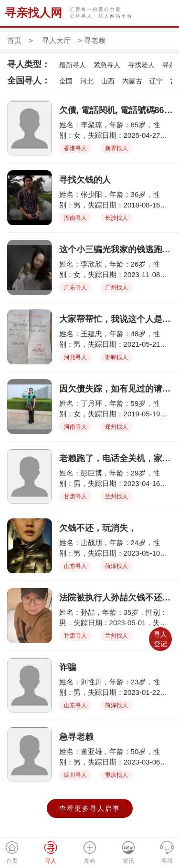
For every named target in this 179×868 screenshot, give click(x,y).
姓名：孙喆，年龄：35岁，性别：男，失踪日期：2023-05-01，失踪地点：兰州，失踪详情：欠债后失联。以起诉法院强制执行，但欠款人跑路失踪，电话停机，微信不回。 (116, 618)
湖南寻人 (75, 218)
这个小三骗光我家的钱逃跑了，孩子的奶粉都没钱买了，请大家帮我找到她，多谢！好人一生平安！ (117, 249)
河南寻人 (75, 427)
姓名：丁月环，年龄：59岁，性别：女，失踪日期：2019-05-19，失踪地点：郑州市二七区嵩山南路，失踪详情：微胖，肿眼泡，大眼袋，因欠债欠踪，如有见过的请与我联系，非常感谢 (116, 409)
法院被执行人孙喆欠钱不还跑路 (117, 598)
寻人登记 (160, 639)
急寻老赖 (76, 737)
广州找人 (116, 288)
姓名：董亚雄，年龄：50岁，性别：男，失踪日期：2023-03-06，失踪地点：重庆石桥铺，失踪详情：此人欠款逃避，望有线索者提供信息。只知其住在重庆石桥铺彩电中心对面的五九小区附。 (116, 757)
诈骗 (68, 667)
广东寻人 (75, 288)
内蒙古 (132, 81)
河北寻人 (75, 357)
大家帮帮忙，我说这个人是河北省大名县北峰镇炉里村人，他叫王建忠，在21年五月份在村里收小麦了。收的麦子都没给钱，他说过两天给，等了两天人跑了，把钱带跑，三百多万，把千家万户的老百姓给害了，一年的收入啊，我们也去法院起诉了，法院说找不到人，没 (117, 319)
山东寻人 (75, 566)
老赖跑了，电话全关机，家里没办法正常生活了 (117, 458)
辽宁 (156, 81)
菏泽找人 (116, 566)
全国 (66, 81)
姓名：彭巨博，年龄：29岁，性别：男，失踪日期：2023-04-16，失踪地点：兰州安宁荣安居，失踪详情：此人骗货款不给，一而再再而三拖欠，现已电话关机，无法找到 (116, 479)
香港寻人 (75, 148)
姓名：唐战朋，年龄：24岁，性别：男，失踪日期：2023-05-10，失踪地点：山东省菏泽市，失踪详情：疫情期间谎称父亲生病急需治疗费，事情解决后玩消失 (116, 548)
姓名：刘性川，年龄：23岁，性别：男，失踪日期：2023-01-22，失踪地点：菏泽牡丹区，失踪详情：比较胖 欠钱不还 (116, 687)
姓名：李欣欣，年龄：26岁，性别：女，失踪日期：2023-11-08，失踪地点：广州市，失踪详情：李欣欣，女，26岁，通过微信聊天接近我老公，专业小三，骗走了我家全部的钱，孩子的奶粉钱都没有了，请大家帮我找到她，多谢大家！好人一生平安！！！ (116, 270)
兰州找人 (116, 496)
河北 (87, 81)
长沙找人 (116, 218)
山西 (108, 81)
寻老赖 (95, 40)
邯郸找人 (116, 357)
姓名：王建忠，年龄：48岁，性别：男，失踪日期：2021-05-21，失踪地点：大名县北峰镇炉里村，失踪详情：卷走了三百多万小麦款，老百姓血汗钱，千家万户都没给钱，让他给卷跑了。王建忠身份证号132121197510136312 (116, 339)
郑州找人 (116, 427)
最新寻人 (73, 65)
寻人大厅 (56, 40)
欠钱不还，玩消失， (98, 528)
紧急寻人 (107, 65)
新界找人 (116, 148)
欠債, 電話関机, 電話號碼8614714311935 (117, 110)
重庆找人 (116, 775)
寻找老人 (141, 65)
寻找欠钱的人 (85, 180)
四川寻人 (75, 775)
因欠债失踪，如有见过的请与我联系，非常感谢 (117, 389)
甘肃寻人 (75, 496)
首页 (14, 40)
